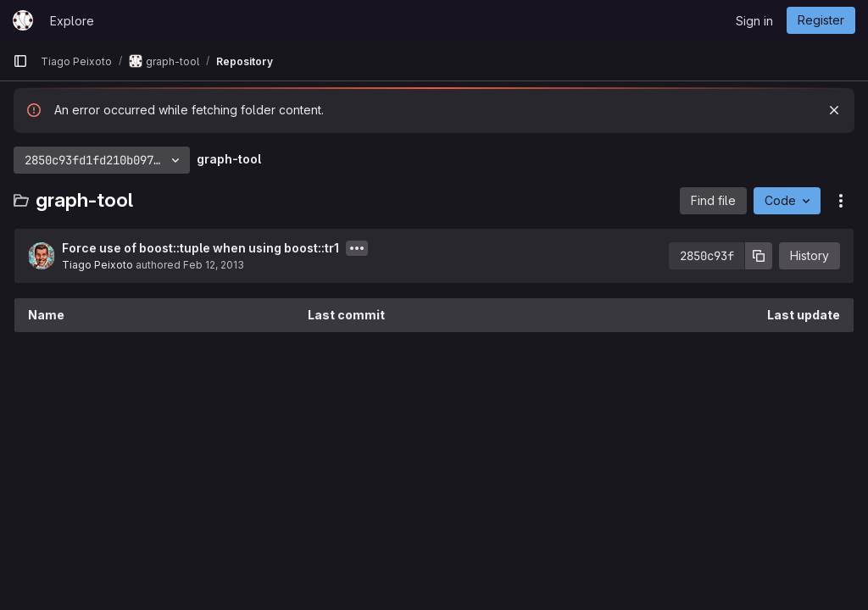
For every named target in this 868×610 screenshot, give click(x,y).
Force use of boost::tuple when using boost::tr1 (200, 248)
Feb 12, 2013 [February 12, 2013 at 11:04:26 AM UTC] (214, 265)
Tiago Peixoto (97, 265)
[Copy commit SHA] (759, 256)
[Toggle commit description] (357, 248)
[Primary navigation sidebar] (20, 61)
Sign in (754, 21)
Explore (72, 21)
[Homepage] (23, 20)
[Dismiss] (834, 110)
